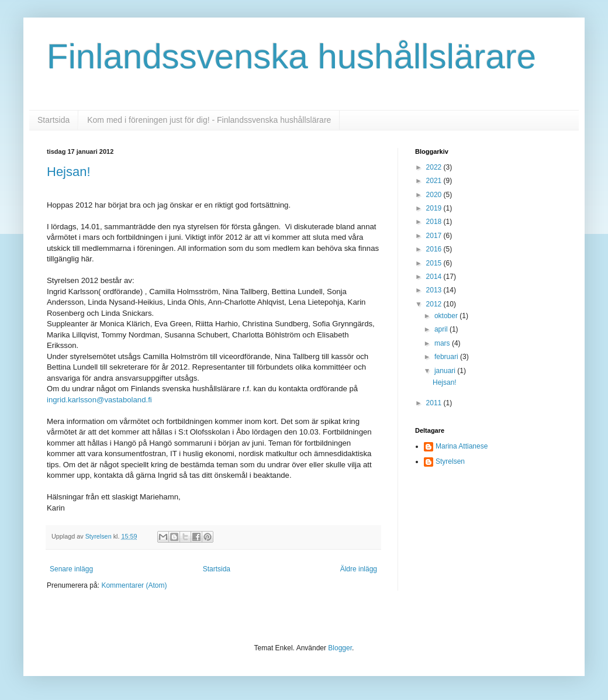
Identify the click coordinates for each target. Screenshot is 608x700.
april (442, 329)
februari (447, 357)
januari (446, 371)
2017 (435, 236)
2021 (435, 181)
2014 (435, 277)
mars (443, 343)
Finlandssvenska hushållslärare (291, 56)
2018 (435, 222)
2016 (435, 249)
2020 (435, 195)
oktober (447, 316)
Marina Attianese (462, 446)
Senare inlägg (71, 569)
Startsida (53, 120)
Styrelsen (450, 461)
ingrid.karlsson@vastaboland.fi (99, 400)
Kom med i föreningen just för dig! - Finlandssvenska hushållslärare (209, 120)
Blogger (340, 648)
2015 (435, 263)
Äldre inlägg (359, 569)
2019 (435, 208)
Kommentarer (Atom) (134, 585)
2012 (435, 304)
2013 (435, 290)
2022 (435, 167)
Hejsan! (69, 172)
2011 (435, 403)
